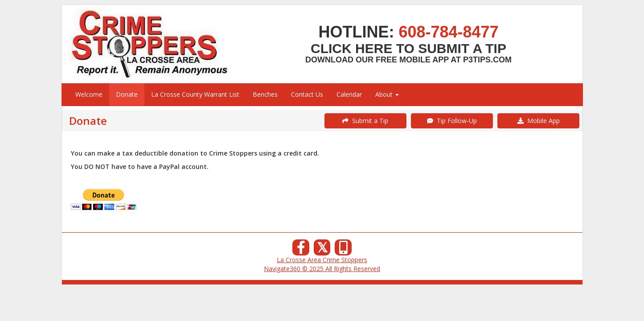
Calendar (349, 94)
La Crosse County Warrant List (195, 94)
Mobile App (539, 121)
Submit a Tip (365, 121)
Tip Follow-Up (452, 121)
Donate (127, 94)
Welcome (89, 94)
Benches (265, 94)
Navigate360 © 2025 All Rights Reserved (322, 269)
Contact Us (307, 94)
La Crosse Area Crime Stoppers (322, 260)
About (387, 94)
